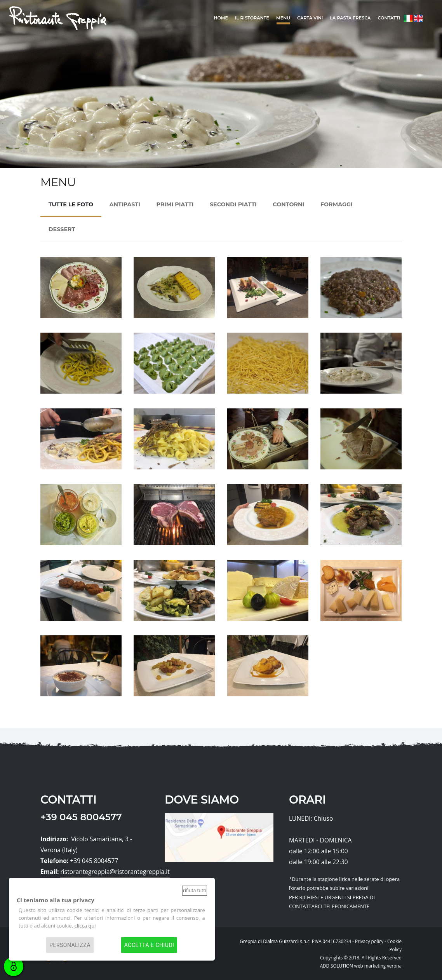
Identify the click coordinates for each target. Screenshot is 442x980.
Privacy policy (369, 941)
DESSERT (62, 229)
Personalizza (70, 945)
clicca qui (85, 926)
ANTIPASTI (125, 204)
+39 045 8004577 (81, 817)
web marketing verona (378, 966)
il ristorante (252, 18)
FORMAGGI (337, 204)
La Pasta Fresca (350, 18)
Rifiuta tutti (195, 890)
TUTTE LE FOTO (71, 204)
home (221, 18)
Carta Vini (310, 18)
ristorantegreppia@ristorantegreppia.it (115, 872)
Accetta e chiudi (149, 945)
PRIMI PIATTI (175, 204)
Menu (283, 18)
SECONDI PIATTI (233, 204)
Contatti (389, 18)
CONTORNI (288, 204)
